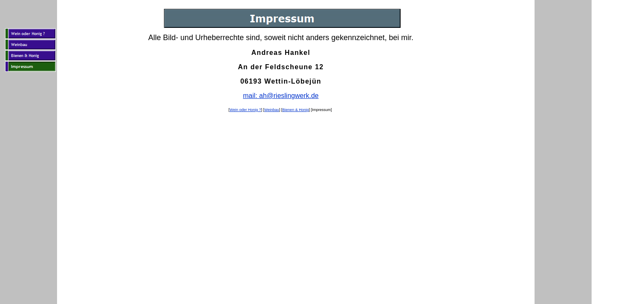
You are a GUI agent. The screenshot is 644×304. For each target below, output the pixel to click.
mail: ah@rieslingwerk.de (281, 96)
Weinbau (272, 110)
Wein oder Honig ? (245, 110)
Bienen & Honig (296, 110)
